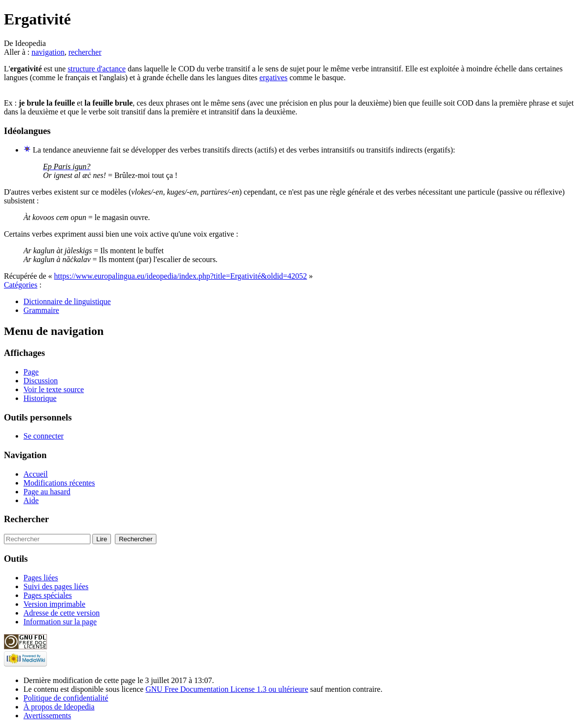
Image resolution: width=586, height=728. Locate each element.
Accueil (36, 474)
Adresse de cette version (62, 613)
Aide (31, 500)
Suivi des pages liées (56, 586)
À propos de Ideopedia (59, 707)
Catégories (21, 285)
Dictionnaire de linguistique (67, 301)
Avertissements (47, 716)
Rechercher (26, 519)
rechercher (85, 52)
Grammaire (41, 310)
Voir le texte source (54, 389)
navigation (48, 52)
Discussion (41, 381)
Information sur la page (60, 622)
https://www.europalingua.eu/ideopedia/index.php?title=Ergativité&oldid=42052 (181, 276)
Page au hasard (47, 492)
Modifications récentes (59, 483)
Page (31, 372)
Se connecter (43, 436)
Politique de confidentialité (66, 698)
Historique (40, 398)
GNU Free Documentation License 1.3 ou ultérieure (227, 689)
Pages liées (41, 578)
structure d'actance (97, 69)
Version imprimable (54, 604)
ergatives (273, 77)
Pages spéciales (48, 595)
